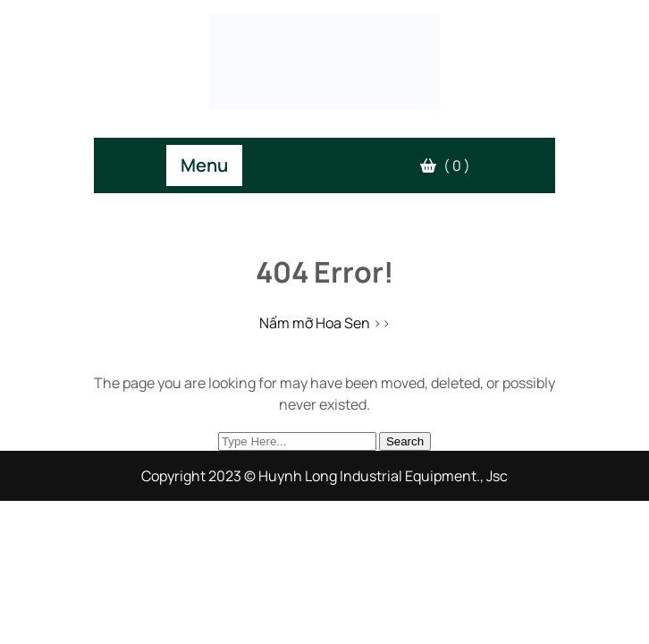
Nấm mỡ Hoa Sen (315, 323)
